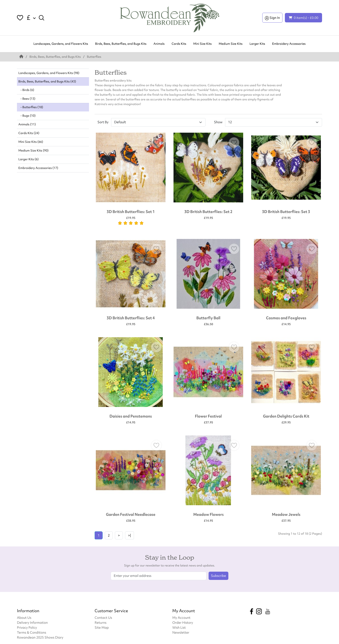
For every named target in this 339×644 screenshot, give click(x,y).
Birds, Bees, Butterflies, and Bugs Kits (121, 44)
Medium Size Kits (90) (33, 150)
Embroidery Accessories (289, 44)
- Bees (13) (27, 99)
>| (129, 535)
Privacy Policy (27, 627)
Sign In (272, 18)
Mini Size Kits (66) (31, 142)
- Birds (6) (26, 90)
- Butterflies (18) (31, 107)
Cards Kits (179, 44)
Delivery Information (32, 622)
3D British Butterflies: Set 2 (208, 212)
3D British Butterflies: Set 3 (286, 212)
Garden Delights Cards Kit (286, 416)
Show (218, 122)
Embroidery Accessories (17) (38, 168)
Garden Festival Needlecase (131, 514)
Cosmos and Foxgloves (286, 318)
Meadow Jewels (286, 514)
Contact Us (103, 617)
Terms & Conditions (32, 632)
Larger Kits (257, 44)
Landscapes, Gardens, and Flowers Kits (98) (49, 73)
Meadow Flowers (208, 514)
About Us (24, 617)
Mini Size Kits (202, 44)
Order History (183, 622)
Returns (101, 622)
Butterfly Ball (208, 318)
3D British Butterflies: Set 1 (131, 212)
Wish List (179, 627)
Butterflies (94, 57)
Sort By (103, 122)
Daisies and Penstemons (131, 416)
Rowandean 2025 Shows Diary (40, 637)
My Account (181, 617)
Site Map (102, 627)
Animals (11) (27, 124)
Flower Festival (208, 416)
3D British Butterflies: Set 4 (131, 318)
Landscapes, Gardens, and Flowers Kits (61, 44)
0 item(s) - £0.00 (303, 18)
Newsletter (181, 632)
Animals (159, 44)
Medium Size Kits (231, 44)
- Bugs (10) (27, 116)
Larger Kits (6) (28, 159)
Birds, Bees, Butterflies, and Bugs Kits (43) (47, 81)
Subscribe (218, 576)
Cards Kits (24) (29, 133)
